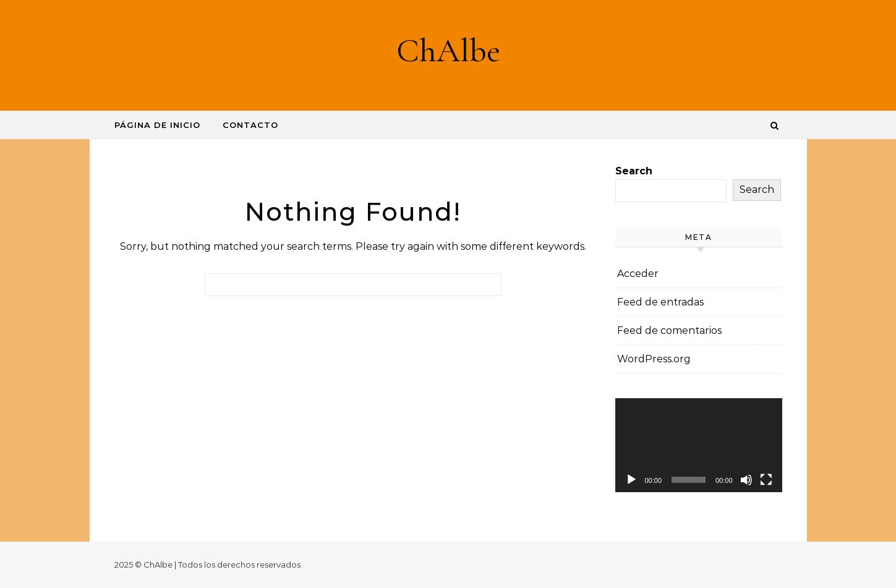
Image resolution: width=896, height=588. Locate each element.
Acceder (638, 274)
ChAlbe (448, 50)
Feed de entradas (660, 302)
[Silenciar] (746, 480)
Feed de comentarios (669, 330)
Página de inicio (157, 125)
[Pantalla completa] (766, 480)
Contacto (250, 125)
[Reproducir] (631, 480)
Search (634, 171)
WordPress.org (654, 359)
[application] (699, 445)
